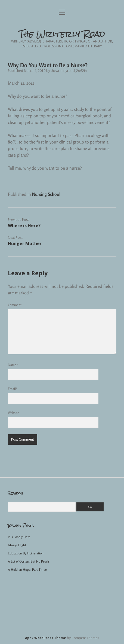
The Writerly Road (62, 34)
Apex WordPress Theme (46, 638)
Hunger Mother (25, 243)
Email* (13, 389)
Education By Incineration (26, 553)
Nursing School (46, 194)
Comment (15, 305)
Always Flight (17, 545)
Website (13, 413)
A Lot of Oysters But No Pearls (29, 561)
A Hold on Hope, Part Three (27, 570)
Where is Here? (24, 225)
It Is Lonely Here (19, 537)
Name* (13, 365)
